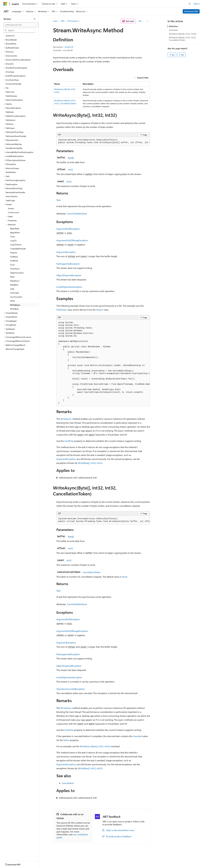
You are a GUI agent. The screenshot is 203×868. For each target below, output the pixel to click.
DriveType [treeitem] (10, 72)
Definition (173, 26)
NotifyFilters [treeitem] (11, 172)
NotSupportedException (68, 264)
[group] (103, 141)
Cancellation (68, 783)
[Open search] (190, 4)
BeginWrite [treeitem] (15, 233)
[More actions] (148, 21)
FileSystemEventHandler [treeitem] (16, 136)
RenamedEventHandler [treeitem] (15, 192)
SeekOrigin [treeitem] (10, 200)
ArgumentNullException (68, 229)
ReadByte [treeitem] (14, 285)
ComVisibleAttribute (77, 214)
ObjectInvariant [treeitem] (17, 273)
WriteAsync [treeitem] (15, 305)
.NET (63, 21)
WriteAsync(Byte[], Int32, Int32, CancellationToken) (183, 39)
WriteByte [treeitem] (14, 309)
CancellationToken (92, 572)
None (125, 577)
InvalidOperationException (69, 287)
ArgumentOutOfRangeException (72, 240)
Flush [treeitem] (12, 265)
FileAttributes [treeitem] (11, 96)
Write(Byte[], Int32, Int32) (90, 463)
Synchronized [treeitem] (16, 297)
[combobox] (21, 25)
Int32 (70, 170)
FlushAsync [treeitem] (15, 269)
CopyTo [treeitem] (13, 241)
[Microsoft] (5, 4)
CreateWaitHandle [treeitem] (18, 249)
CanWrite (69, 441)
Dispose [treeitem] (14, 253)
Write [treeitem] (12, 301)
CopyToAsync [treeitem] (16, 245)
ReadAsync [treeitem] (15, 281)
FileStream (62, 310)
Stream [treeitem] (11, 208)
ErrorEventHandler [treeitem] (14, 84)
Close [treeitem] (12, 236)
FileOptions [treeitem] (11, 120)
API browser (73, 21)
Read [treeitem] (12, 277)
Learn (55, 21)
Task (58, 200)
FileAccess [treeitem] (10, 92)
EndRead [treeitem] (14, 257)
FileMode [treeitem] (10, 112)
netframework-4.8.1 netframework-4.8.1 (78, 478)
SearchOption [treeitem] (12, 196)
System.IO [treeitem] (10, 36)
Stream (100, 310)
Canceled (137, 736)
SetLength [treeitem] (15, 293)
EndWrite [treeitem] (14, 261)
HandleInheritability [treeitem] (14, 148)
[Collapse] (35, 19)
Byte (70, 158)
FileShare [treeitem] (10, 124)
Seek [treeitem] (12, 289)
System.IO (69, 47)
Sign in (197, 4)
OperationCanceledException (71, 689)
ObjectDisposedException (69, 275)
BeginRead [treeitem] (15, 228)
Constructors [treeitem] (14, 212)
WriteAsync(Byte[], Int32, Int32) (95, 746)
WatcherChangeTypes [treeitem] (15, 349)
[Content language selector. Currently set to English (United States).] (16, 864)
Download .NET (191, 11)
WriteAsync (66, 419)
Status (66, 740)
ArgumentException (66, 252)
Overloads (173, 30)
